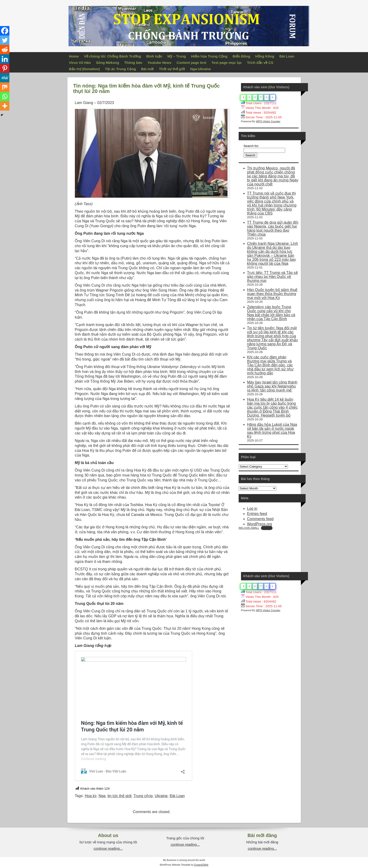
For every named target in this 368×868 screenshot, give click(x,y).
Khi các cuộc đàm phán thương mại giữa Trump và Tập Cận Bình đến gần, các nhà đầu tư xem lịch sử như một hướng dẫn (270, 365)
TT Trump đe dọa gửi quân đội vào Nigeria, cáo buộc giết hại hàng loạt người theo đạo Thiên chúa (273, 228)
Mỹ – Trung (177, 56)
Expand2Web (201, 865)
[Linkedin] (5, 59)
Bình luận (154, 56)
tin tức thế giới (119, 796)
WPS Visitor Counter (268, 121)
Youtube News (159, 63)
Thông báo (133, 63)
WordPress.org (260, 524)
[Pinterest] (5, 68)
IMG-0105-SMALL (249, 528)
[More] (5, 106)
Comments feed (260, 519)
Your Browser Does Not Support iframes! (274, 548)
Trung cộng (143, 796)
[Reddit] (5, 50)
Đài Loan (287, 56)
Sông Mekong (107, 63)
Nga (102, 796)
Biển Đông (241, 56)
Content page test (191, 63)
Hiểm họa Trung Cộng (209, 56)
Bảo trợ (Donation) (84, 69)
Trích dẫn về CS (260, 63)
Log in (252, 509)
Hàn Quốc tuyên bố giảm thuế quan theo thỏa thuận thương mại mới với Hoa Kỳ (272, 294)
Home (74, 56)
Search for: (251, 146)
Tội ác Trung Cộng (120, 69)
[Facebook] (5, 31)
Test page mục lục (227, 63)
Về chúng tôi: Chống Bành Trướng (113, 56)
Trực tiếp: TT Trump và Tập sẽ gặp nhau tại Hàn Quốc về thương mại (272, 277)
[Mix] (5, 87)
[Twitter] (5, 40)
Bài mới (147, 69)
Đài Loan (177, 796)
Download (267, 528)
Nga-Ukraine (200, 69)
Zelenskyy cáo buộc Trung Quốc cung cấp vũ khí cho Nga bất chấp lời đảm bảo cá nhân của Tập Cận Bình (271, 313)
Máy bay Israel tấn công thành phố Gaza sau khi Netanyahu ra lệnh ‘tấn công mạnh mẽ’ (272, 386)
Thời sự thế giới (172, 69)
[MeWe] (5, 78)
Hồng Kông (265, 56)
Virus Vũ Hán (80, 63)
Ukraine (161, 796)
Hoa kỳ (91, 796)
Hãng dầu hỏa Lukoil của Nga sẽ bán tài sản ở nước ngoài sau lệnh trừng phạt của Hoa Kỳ (272, 430)
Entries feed (257, 514)
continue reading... (108, 848)
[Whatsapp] (5, 96)
